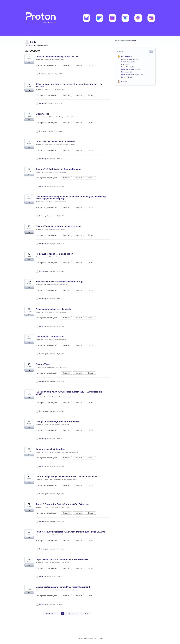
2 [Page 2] (59, 614)
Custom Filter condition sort (50, 337)
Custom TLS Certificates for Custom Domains (58, 169)
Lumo (46, 60)
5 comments (39, 257)
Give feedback (127, 57)
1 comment (39, 397)
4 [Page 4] (66, 614)
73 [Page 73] (82, 614)
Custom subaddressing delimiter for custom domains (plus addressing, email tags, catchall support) (71, 198)
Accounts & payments (128, 59)
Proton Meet (125, 72)
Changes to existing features (57, 60)
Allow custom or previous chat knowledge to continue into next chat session (70, 85)
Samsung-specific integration (50, 449)
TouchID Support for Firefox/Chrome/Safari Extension (62, 504)
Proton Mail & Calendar (51, 117)
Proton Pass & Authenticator (53, 424)
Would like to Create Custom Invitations (56, 141)
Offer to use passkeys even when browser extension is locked (66, 477)
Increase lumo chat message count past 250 (58, 57)
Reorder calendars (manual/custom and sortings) (60, 281)
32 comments (40, 284)
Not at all (67, 66)
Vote (29, 63)
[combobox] (134, 51)
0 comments (39, 60)
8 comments (39, 229)
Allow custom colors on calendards (53, 309)
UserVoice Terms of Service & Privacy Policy (90, 639)
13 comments (40, 367)
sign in (134, 41)
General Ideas (126, 62)
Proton (124, 82)
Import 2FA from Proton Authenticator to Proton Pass (62, 559)
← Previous (48, 614)
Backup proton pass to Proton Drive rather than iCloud (63, 587)
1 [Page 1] (56, 614)
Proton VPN (125, 77)
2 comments (39, 202)
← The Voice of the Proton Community (36, 45)
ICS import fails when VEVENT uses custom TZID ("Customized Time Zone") (70, 393)
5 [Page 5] (69, 614)
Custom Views (43, 364)
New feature (63, 172)
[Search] (151, 51)
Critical (92, 66)
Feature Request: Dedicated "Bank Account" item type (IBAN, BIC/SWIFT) (72, 532)
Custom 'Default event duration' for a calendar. (59, 226)
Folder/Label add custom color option (55, 254)
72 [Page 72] (77, 614)
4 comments (39, 340)
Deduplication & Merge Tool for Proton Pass (58, 421)
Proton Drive (125, 67)
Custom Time (43, 114)
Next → (88, 614)
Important (79, 66)
